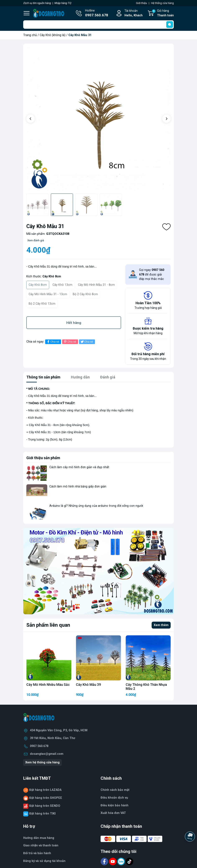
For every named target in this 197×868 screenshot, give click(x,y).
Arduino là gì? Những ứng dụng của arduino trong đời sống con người (96, 506)
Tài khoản (134, 13)
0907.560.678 (39, 746)
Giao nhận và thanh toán (41, 845)
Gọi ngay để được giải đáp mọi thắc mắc (152, 274)
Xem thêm (161, 625)
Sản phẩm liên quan (48, 625)
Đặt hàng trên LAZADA (45, 790)
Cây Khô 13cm (62, 285)
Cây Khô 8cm (38, 285)
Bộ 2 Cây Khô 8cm (85, 294)
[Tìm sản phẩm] (98, 25)
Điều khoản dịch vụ (114, 798)
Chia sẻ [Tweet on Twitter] (86, 342)
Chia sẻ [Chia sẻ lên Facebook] (53, 342)
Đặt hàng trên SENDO (45, 806)
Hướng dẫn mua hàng (39, 838)
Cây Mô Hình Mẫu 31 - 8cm (96, 285)
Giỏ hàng (163, 13)
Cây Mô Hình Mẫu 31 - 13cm (48, 294)
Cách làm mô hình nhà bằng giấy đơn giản (78, 487)
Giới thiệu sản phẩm (43, 458)
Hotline (97, 13)
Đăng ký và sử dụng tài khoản (44, 861)
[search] (170, 25)
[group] (100, 119)
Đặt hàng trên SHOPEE (46, 798)
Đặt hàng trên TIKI (42, 814)
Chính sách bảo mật (115, 790)
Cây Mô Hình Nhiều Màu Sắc (48, 685)
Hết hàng (74, 323)
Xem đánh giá (36, 240)
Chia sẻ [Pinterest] (70, 342)
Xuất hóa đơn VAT (113, 813)
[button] (31, 119)
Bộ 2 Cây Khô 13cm (42, 304)
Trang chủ (30, 35)
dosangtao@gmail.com (47, 754)
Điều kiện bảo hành (114, 805)
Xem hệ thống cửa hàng (42, 762)
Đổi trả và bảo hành (37, 853)
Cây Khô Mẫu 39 (88, 685)
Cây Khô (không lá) (53, 35)
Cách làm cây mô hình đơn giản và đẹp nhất (79, 467)
